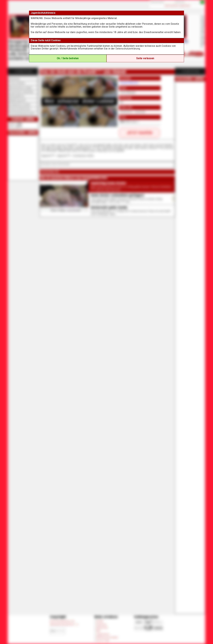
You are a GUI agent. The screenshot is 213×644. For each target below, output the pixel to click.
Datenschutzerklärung (128, 49)
